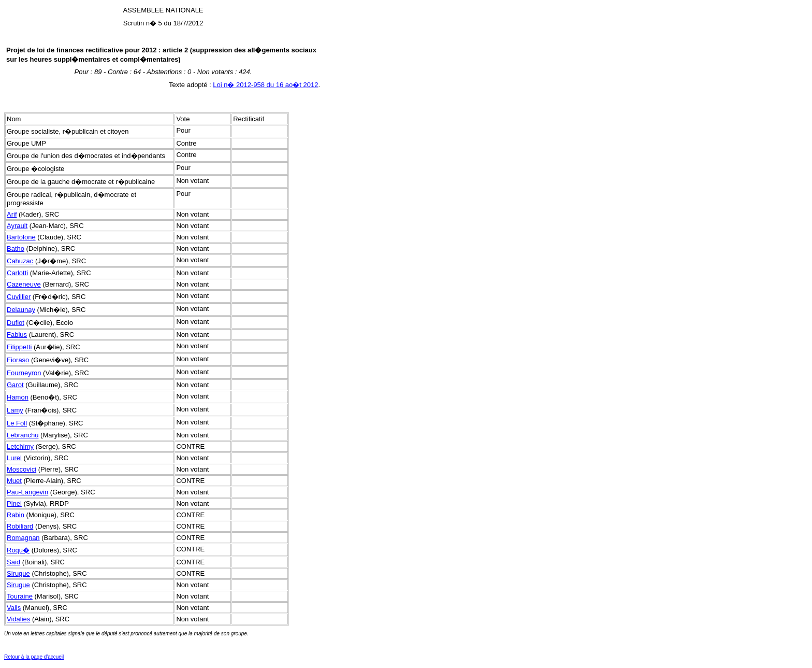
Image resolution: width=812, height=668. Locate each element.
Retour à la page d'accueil (34, 657)
